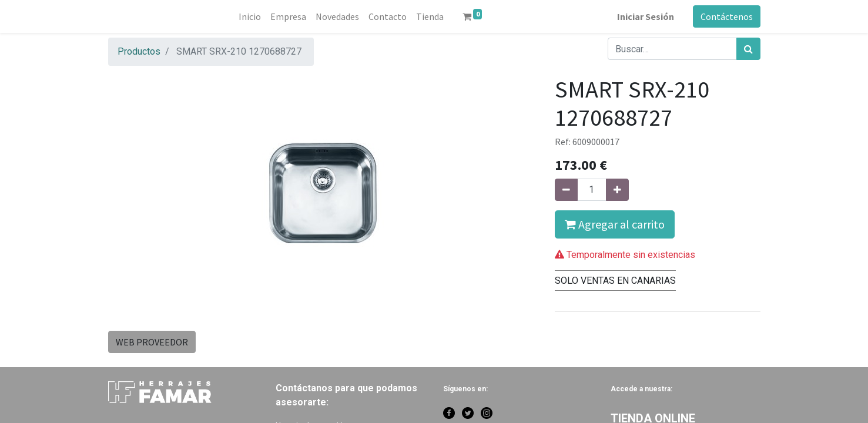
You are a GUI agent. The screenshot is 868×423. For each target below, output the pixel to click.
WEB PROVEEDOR (152, 342)
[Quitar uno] (566, 190)
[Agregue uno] (617, 190)
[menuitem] (250, 16)
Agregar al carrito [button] (615, 224)
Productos (139, 51)
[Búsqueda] (748, 49)
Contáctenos (727, 16)
